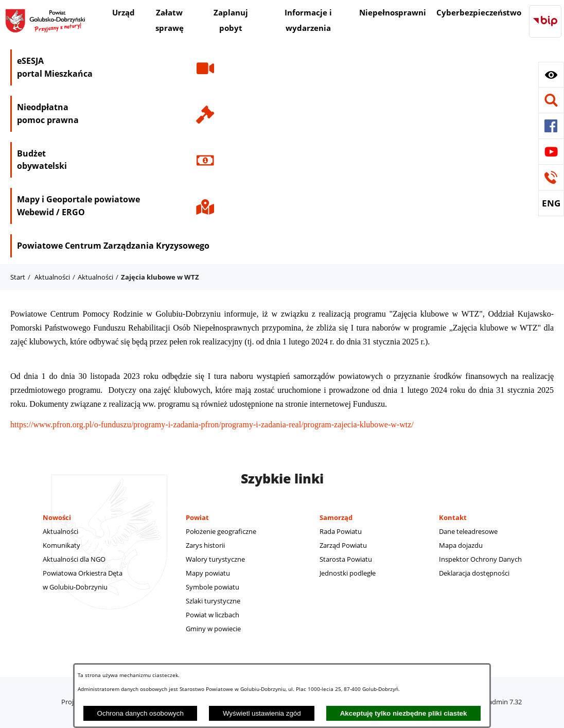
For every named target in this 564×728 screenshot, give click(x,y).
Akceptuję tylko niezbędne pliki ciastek (404, 713)
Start (18, 277)
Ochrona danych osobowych (140, 713)
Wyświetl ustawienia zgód (262, 713)
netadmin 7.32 (500, 702)
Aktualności (52, 277)
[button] (551, 75)
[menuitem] (124, 14)
